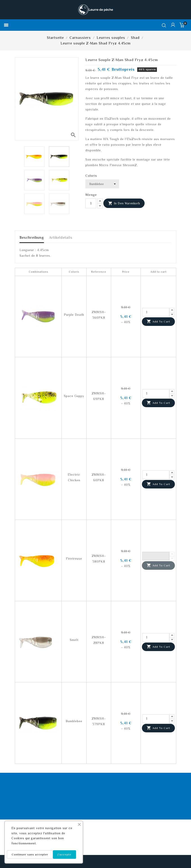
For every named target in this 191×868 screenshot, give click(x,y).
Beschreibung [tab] (32, 238)
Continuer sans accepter (30, 854)
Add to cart (158, 322)
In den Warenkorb (124, 203)
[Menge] (91, 203)
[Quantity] (156, 312)
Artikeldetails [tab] (61, 238)
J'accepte (64, 854)
